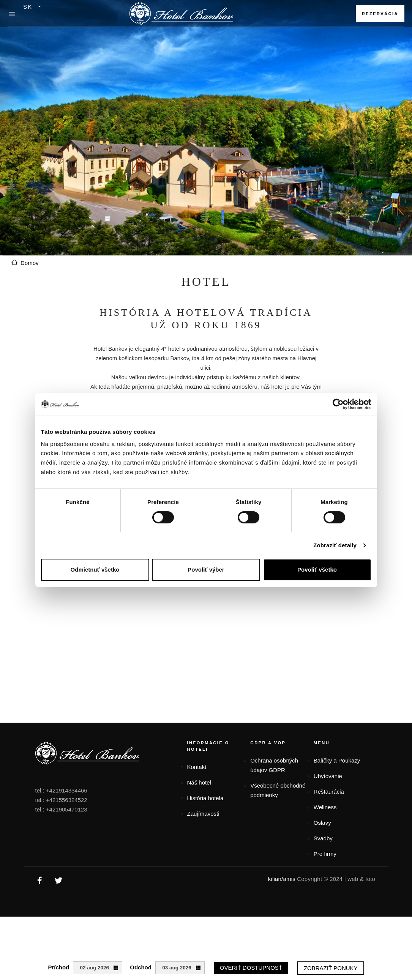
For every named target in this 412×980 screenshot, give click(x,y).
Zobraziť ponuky (331, 968)
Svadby (323, 838)
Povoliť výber (206, 570)
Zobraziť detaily (335, 545)
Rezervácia (380, 14)
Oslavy (322, 823)
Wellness (325, 807)
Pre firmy (325, 854)
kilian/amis (282, 879)
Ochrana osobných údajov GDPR (274, 765)
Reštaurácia (329, 792)
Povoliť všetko (317, 570)
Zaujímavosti (203, 814)
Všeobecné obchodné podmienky (278, 790)
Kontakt (197, 767)
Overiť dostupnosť (251, 968)
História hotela (205, 798)
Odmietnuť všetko (95, 570)
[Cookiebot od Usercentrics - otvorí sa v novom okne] (338, 404)
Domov (30, 263)
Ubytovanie (328, 776)
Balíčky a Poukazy (337, 760)
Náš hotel (199, 782)
